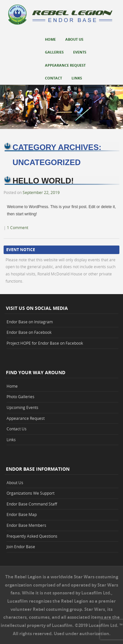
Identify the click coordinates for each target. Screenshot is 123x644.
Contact (53, 78)
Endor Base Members (26, 525)
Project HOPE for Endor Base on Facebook (45, 343)
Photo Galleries (20, 397)
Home (50, 39)
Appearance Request (65, 65)
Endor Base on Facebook (29, 332)
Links (77, 78)
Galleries (54, 52)
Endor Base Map (22, 514)
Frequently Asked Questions (32, 536)
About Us (74, 39)
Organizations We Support (31, 493)
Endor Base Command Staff (32, 504)
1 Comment (18, 227)
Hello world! (43, 181)
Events (80, 52)
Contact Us (17, 429)
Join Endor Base (21, 547)
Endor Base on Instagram (30, 322)
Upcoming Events (22, 407)
